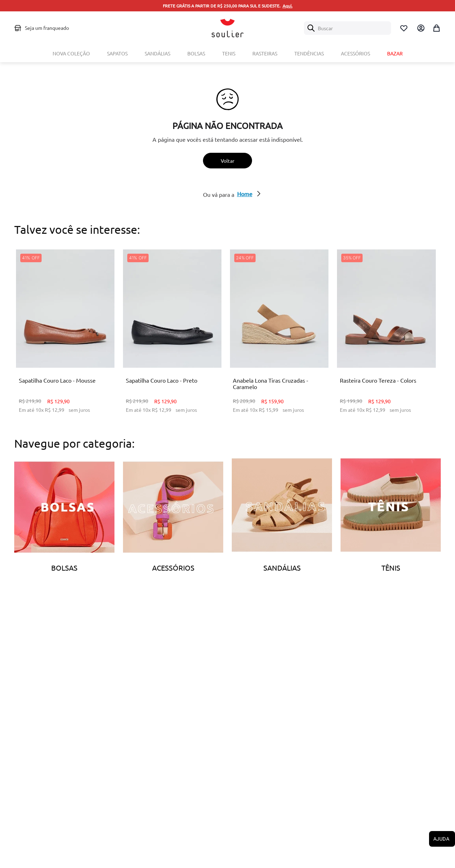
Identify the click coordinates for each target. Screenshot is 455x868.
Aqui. (288, 6)
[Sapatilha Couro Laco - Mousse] (65, 336)
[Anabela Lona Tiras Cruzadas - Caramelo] (279, 336)
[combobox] (347, 28)
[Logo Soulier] (227, 28)
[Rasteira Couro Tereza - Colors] (386, 336)
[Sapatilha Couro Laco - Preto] (172, 336)
